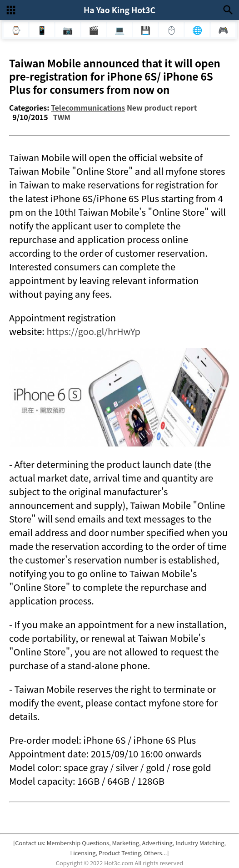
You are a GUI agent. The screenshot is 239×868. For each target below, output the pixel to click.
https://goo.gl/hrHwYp (93, 331)
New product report (162, 107)
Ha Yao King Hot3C (119, 10)
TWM (62, 117)
